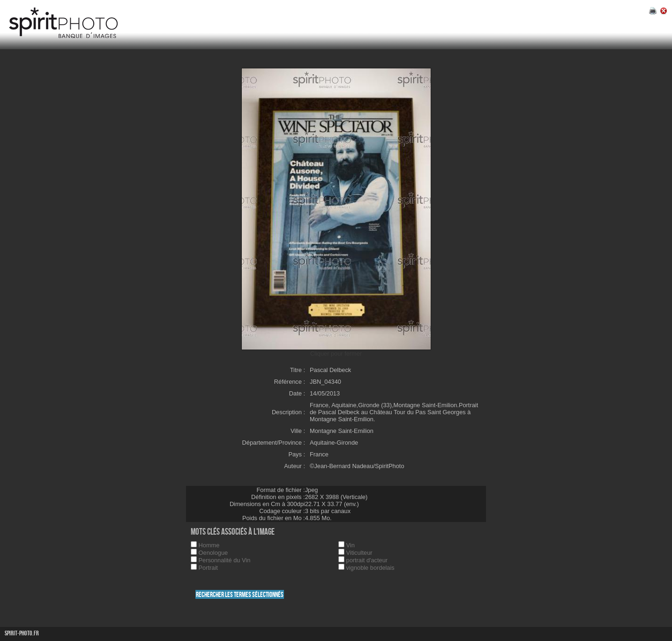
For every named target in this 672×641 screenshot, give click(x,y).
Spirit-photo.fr (22, 633)
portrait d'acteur (367, 560)
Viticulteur (359, 553)
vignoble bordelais (370, 568)
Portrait (208, 568)
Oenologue (213, 553)
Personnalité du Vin (225, 560)
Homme (209, 545)
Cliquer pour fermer (336, 354)
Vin (351, 545)
